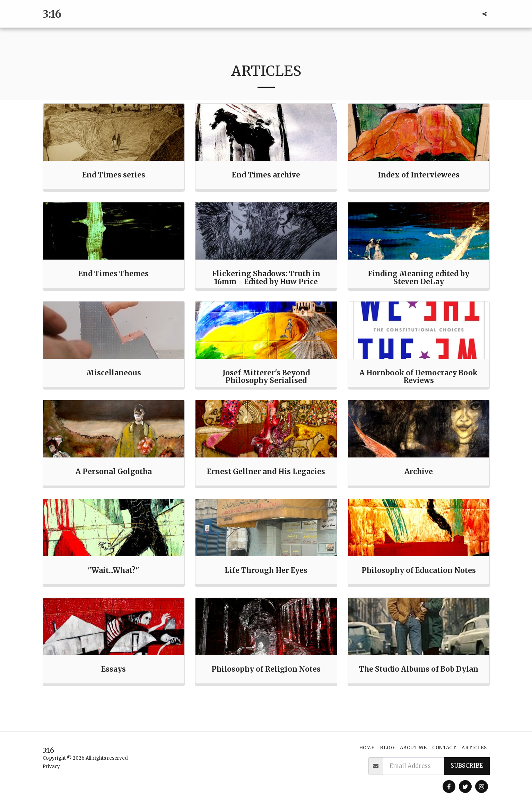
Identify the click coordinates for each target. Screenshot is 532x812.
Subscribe (467, 766)
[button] (485, 14)
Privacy (51, 766)
